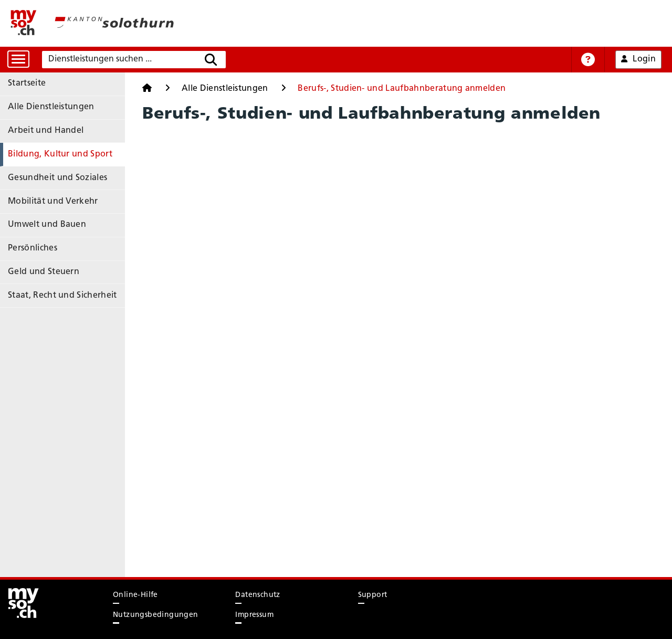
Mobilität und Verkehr (53, 202)
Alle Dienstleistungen (51, 107)
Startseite (27, 83)
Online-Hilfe (135, 595)
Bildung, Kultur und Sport (60, 154)
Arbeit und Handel (46, 131)
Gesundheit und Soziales (57, 178)
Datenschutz (258, 595)
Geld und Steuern (44, 272)
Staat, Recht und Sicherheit (62, 296)
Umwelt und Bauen (47, 225)
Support (373, 595)
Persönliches (33, 248)
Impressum (254, 615)
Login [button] (638, 59)
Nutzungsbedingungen (156, 615)
